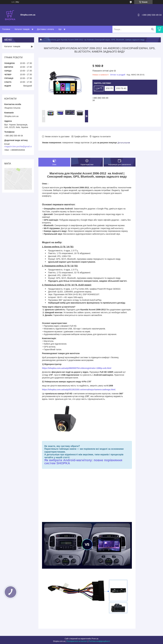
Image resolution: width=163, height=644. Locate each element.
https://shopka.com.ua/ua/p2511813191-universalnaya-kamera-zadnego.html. (79, 390)
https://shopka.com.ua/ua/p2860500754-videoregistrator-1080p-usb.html (77, 368)
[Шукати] (152, 29)
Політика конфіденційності (99, 641)
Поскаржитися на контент (77, 641)
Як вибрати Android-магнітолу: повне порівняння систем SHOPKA (83, 462)
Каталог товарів (22, 29)
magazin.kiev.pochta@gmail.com (19, 146)
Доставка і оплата (45, 29)
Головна (6, 29)
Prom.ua (95, 639)
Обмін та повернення (69, 29)
